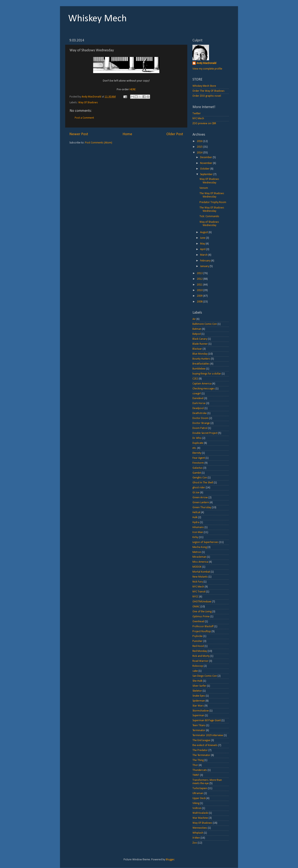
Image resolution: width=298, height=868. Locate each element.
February (206, 261)
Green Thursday (202, 507)
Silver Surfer (199, 686)
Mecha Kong (200, 547)
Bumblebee (199, 369)
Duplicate (198, 443)
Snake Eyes (199, 696)
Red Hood (198, 646)
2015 (200, 147)
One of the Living (202, 612)
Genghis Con (200, 478)
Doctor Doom (200, 418)
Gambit (197, 473)
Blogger (170, 860)
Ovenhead (198, 622)
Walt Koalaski (200, 813)
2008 (200, 302)
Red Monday (200, 651)
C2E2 (195, 379)
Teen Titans (199, 725)
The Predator (200, 750)
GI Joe (196, 493)
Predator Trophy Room (213, 202)
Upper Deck (199, 798)
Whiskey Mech (98, 19)
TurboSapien (200, 788)
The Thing (198, 760)
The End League (201, 740)
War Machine (200, 818)
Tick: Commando (209, 216)
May (203, 244)
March (204, 255)
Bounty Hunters (201, 359)
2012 (200, 279)
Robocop (198, 666)
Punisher (198, 641)
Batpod (197, 334)
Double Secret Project (205, 433)
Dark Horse (199, 403)
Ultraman (198, 793)
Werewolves (200, 828)
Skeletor (197, 691)
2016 (200, 141)
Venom (204, 188)
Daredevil (198, 398)
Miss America (200, 562)
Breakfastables (201, 364)
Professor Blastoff (203, 627)
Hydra (196, 522)
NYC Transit (199, 592)
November (207, 163)
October (205, 169)
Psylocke (198, 636)
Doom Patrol (200, 428)
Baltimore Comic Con (205, 324)
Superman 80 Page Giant (207, 721)
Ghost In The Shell (203, 483)
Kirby (195, 537)
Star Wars (198, 706)
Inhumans (198, 527)
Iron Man (198, 532)
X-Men (196, 838)
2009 (200, 296)
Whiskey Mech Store (204, 86)
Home (127, 134)
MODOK (197, 567)
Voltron (197, 808)
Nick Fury (198, 582)
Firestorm (198, 463)
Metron (197, 552)
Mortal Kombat (201, 572)
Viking (196, 803)
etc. (195, 448)
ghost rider (199, 488)
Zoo (195, 843)
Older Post (175, 134)
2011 (200, 285)
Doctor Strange (201, 423)
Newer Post (79, 134)
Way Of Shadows (88, 103)
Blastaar (197, 349)
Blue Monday (200, 354)
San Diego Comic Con (205, 676)
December (206, 157)
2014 (200, 153)
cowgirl (197, 394)
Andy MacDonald (206, 63)
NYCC (195, 597)
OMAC (196, 607)
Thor (195, 765)
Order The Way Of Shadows (208, 91)
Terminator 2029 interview (208, 735)
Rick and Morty (201, 656)
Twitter (197, 114)
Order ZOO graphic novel (207, 96)
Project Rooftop (202, 631)
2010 (200, 290)
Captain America (202, 384)
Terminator (199, 730)
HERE (133, 90)
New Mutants (200, 577)
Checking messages (204, 389)
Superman (198, 716)
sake (195, 671)
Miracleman (199, 557)
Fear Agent (199, 458)
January (205, 266)
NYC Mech (198, 119)
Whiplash (198, 833)
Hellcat (196, 512)
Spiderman (199, 701)
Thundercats (200, 770)
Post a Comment (84, 118)
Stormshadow (201, 711)
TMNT (196, 775)
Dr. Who (197, 438)
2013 (200, 273)
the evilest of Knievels (205, 745)
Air (194, 319)
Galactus (198, 468)
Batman (197, 329)
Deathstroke (200, 413)
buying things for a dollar (207, 374)
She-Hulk (197, 681)
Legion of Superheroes (205, 542)
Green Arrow (200, 498)
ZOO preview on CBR (204, 123)
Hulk (195, 517)
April (203, 249)
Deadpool (198, 408)
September (207, 174)
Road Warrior (200, 661)
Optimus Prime (201, 617)
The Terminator (201, 755)
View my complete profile (207, 69)
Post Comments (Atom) (99, 143)
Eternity (197, 453)
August (204, 232)
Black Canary (200, 339)
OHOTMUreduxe (202, 602)
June (203, 238)
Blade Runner (200, 344)
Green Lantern (201, 503)
